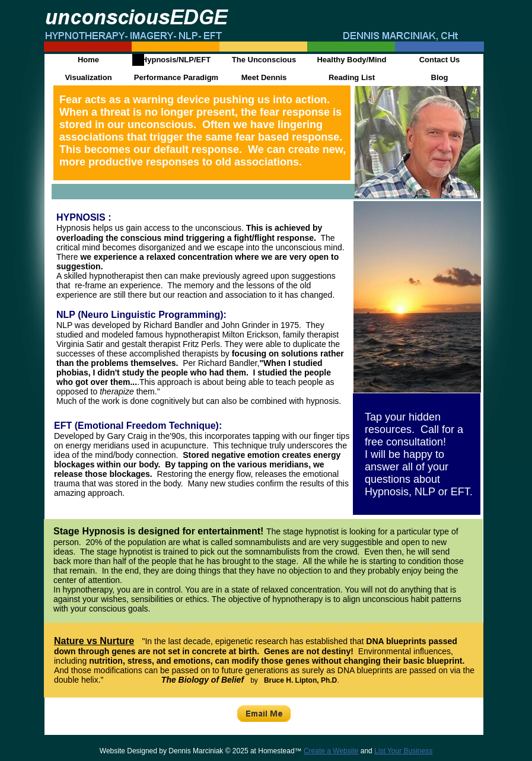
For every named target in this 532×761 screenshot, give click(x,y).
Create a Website (331, 751)
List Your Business (403, 751)
